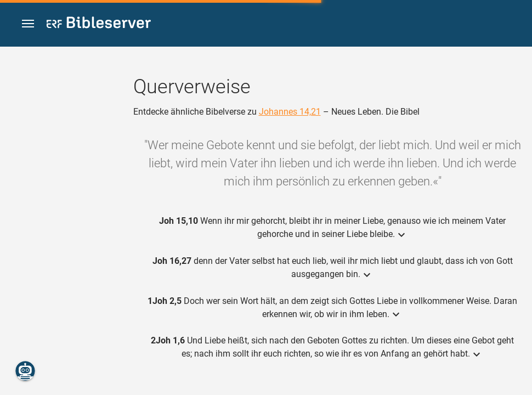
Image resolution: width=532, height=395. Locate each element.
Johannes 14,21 (290, 112)
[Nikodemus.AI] (25, 371)
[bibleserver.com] (99, 24)
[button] (28, 24)
